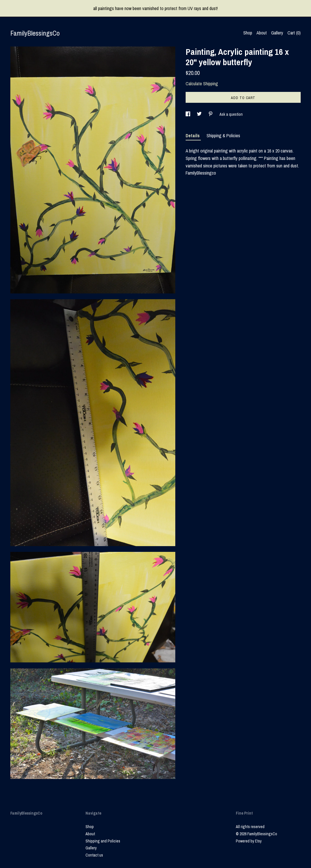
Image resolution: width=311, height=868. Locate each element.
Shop (248, 33)
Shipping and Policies (103, 841)
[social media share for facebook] (188, 114)
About (262, 33)
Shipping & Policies (223, 136)
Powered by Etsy (249, 841)
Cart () (294, 33)
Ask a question (231, 114)
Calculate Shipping (202, 84)
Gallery (277, 33)
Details (193, 136)
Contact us (94, 855)
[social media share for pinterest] (211, 114)
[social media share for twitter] (200, 114)
